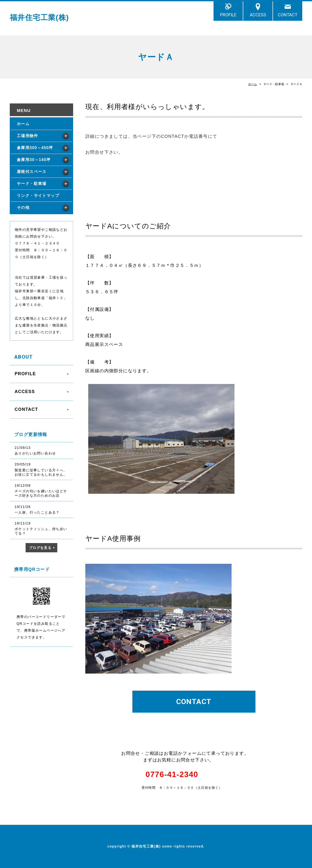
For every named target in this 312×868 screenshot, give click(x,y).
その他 (23, 207)
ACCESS (258, 15)
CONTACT (288, 15)
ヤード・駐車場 (32, 184)
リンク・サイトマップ (38, 196)
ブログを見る (40, 548)
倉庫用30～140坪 (34, 160)
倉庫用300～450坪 (35, 148)
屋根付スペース (32, 172)
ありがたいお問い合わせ (35, 453)
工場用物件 (27, 136)
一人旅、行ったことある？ (37, 512)
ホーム (253, 84)
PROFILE (228, 15)
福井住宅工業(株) (39, 17)
